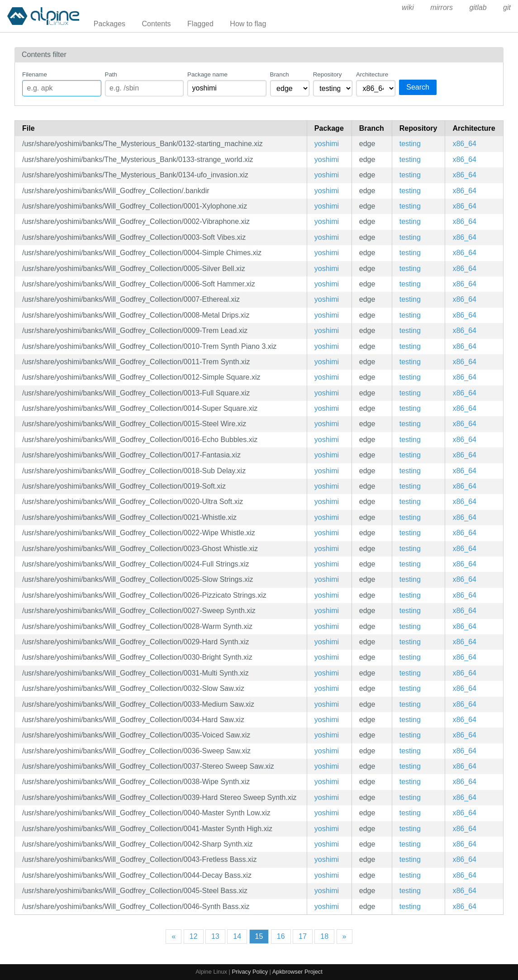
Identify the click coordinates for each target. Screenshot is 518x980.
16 (281, 936)
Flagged (200, 24)
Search (418, 87)
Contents (157, 24)
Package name (207, 74)
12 (194, 936)
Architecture (372, 74)
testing (410, 144)
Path (111, 74)
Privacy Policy (250, 972)
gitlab (478, 7)
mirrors (442, 7)
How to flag (248, 24)
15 (259, 936)
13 (215, 936)
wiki (408, 7)
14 (237, 936)
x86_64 (464, 144)
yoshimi (327, 144)
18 (324, 936)
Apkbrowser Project (297, 972)
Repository (328, 74)
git (507, 7)
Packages (109, 24)
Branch (280, 74)
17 (303, 936)
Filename (35, 74)
